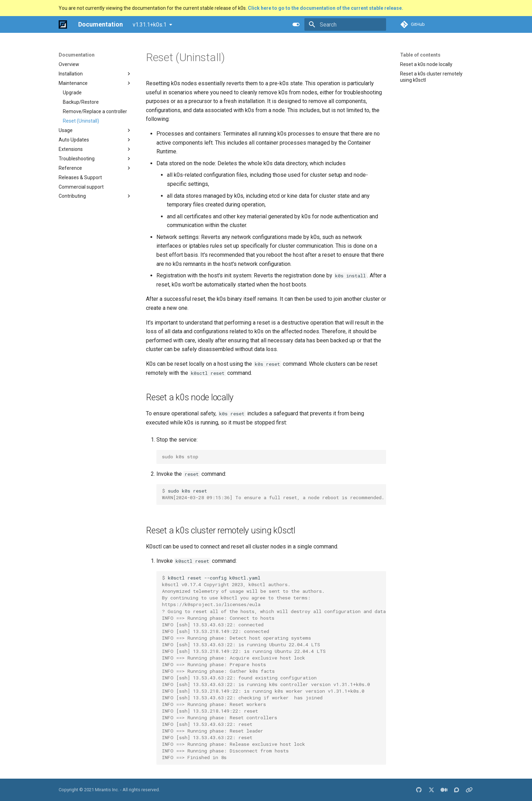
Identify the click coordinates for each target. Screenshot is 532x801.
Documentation (77, 55)
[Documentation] (63, 24)
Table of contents (420, 55)
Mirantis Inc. (107, 790)
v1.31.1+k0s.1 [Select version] (150, 25)
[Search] (345, 24)
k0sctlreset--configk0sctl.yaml (274, 668)
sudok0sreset (273, 494)
